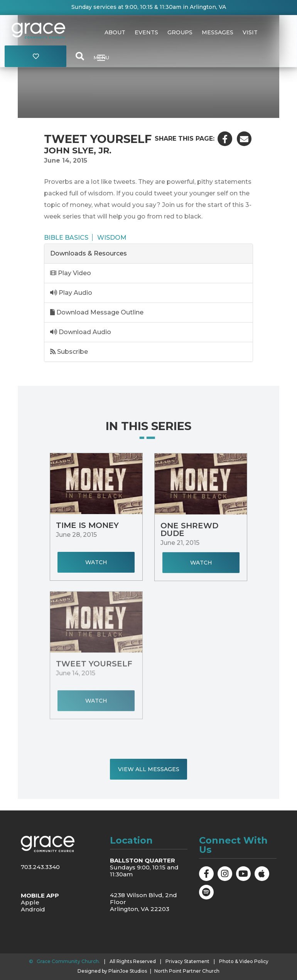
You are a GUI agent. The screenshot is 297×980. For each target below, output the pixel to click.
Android (33, 909)
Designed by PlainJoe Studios (112, 971)
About (115, 32)
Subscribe (69, 352)
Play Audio (71, 293)
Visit (250, 32)
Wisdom (112, 237)
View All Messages (149, 769)
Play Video (71, 273)
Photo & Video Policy (244, 961)
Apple (30, 902)
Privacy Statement (187, 961)
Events (146, 32)
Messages (218, 32)
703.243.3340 (40, 867)
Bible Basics (66, 237)
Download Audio (81, 332)
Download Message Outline (97, 312)
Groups (180, 32)
